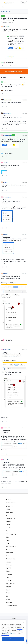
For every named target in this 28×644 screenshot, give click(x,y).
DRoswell (6, 182)
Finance (8, 540)
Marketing (9, 528)
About (8, 590)
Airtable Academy (11, 546)
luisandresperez (7, 135)
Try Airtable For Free (11, 605)
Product (8, 525)
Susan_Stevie (7, 26)
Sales (7, 537)
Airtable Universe (10, 584)
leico (4, 82)
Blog (7, 596)
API (14, 622)
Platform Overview (11, 503)
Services (8, 571)
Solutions (9, 522)
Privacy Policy (5, 642)
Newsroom (9, 602)
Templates (9, 581)
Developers (9, 574)
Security (14, 618)
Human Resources (11, 534)
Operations (9, 531)
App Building (9, 512)
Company (9, 587)
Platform (8, 500)
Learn (8, 543)
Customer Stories (11, 559)
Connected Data (10, 519)
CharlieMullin (7, 428)
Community (9, 577)
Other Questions (6, 11)
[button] (2, 3)
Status (8, 599)
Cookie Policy (20, 638)
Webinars (8, 562)
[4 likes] (8, 63)
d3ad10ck (6, 163)
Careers (8, 593)
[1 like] (7, 90)
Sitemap (14, 626)
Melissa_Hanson (7, 100)
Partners (8, 568)
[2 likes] (7, 340)
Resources (9, 565)
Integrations (9, 506)
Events (8, 550)
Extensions (9, 509)
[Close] (24, 631)
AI (7, 515)
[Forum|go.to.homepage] (9, 3)
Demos (8, 556)
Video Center (9, 553)
